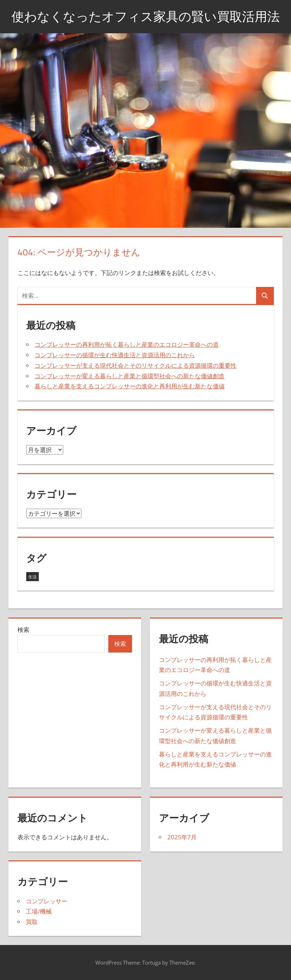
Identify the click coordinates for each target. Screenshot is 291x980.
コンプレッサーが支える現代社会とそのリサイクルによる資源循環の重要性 (136, 365)
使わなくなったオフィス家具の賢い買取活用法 (146, 16)
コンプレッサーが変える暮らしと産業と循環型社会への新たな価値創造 (130, 376)
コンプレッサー (47, 901)
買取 (32, 922)
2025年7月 (182, 837)
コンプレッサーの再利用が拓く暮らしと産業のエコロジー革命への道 (127, 344)
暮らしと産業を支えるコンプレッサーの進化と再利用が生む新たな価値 (130, 386)
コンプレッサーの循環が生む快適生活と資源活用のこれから (115, 355)
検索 (23, 630)
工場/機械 (39, 911)
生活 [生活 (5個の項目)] (32, 577)
